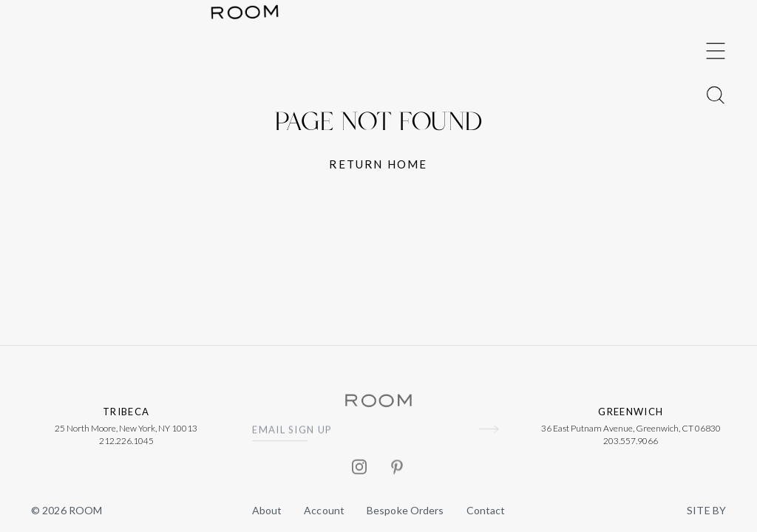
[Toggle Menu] (716, 244)
